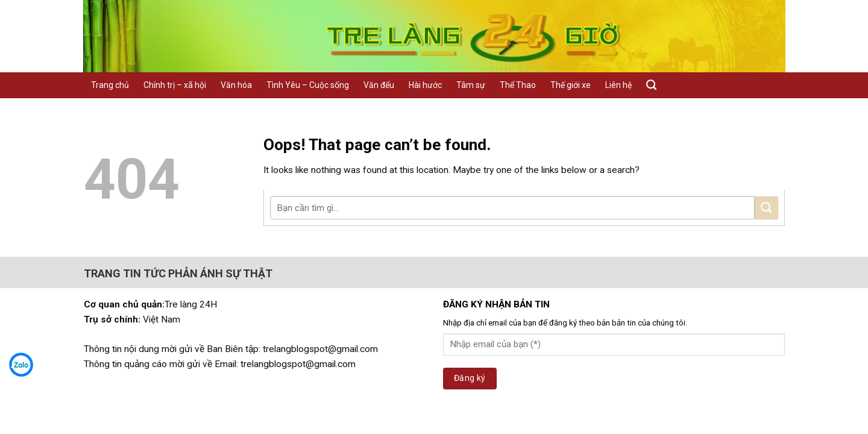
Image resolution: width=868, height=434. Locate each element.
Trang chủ (110, 85)
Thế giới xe (571, 85)
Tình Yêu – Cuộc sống (308, 85)
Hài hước (425, 85)
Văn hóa (236, 85)
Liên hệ (618, 85)
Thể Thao (518, 85)
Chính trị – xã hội (175, 85)
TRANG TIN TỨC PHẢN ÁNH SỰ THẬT (178, 273)
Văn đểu (379, 85)
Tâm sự (471, 85)
